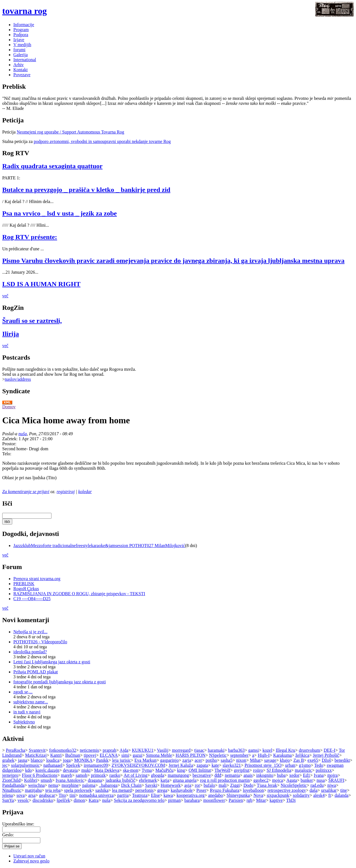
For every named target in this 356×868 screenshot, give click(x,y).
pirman (174, 800)
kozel (267, 750)
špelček (63, 800)
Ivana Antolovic (70, 780)
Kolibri (31, 780)
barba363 (236, 750)
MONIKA (83, 760)
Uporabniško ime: (18, 824)
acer (198, 760)
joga (67, 760)
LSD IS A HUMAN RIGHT (41, 284)
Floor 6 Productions (40, 775)
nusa (321, 780)
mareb (66, 775)
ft (330, 795)
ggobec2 (261, 780)
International (25, 60)
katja (165, 780)
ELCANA (109, 755)
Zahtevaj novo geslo (31, 861)
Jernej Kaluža (181, 765)
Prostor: (9, 444)
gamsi (253, 750)
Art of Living (135, 775)
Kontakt (21, 70)
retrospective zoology (287, 790)
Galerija (21, 55)
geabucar (47, 795)
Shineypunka (238, 795)
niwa (332, 785)
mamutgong (178, 775)
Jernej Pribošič (326, 755)
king (181, 770)
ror (197, 785)
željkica (302, 755)
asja (188, 785)
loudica (53, 760)
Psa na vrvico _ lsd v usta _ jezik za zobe (60, 213)
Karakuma (282, 755)
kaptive (276, 800)
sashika (102, 790)
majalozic (303, 770)
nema (53, 785)
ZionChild (11, 780)
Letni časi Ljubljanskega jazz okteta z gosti (52, 662)
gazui (138, 755)
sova (20, 795)
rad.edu (317, 785)
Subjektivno (24, 722)
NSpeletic (218, 755)
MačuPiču (165, 770)
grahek (8, 760)
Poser (201, 790)
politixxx (324, 770)
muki (86, 770)
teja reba (53, 790)
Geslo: (8, 835)
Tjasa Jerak (267, 785)
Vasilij (163, 750)
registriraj (66, 492)
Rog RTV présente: (30, 237)
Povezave (22, 75)
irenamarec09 (96, 765)
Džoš (326, 760)
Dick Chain (131, 785)
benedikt (342, 760)
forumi (19, 50)
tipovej (90, 755)
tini (72, 795)
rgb (250, 800)
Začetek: (10, 439)
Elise (155, 795)
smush (46, 780)
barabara (192, 800)
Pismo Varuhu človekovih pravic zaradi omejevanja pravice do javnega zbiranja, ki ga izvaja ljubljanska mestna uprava (173, 261)
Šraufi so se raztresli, (32, 321)
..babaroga (108, 785)
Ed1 (306, 775)
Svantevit (37, 750)
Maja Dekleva (107, 770)
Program (21, 30)
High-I (264, 755)
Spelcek (73, 765)
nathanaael (53, 765)
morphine (70, 785)
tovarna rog (24, 11)
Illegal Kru (285, 750)
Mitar (261, 800)
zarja (187, 760)
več (5, 296)
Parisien (236, 800)
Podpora (21, 35)
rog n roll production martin (225, 780)
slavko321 (232, 765)
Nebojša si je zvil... (30, 632)
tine (343, 790)
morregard (181, 750)
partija (123, 795)
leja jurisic (121, 760)
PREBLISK (24, 584)
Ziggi (235, 785)
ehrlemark (148, 780)
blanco (37, 760)
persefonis (144, 790)
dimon (79, 800)
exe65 (313, 760)
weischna (36, 785)
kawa (168, 795)
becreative (202, 775)
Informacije (24, 25)
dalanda (342, 795)
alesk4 (319, 795)
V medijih (22, 45)
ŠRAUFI (336, 780)
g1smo (305, 765)
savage (270, 760)
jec (5, 765)
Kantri (56, 755)
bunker (307, 780)
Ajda (124, 750)
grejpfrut (242, 770)
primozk (98, 775)
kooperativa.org (191, 795)
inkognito (265, 775)
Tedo (319, 765)
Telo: (7, 454)
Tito (62, 795)
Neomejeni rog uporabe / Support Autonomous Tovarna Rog (71, 132)
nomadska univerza (96, 795)
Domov (9, 407)
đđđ (218, 775)
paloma (89, 785)
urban (290, 765)
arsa (32, 795)
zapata (202, 765)
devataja (70, 770)
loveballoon (253, 790)
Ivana (319, 775)
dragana (95, 780)
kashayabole (182, 790)
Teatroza (140, 795)
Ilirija (11, 334)
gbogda (158, 775)
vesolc (23, 800)
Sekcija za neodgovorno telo (139, 800)
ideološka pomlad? (30, 652)
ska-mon (131, 770)
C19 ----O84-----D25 (32, 599)
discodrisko (43, 800)
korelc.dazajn (47, 770)
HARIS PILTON (190, 755)
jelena (8, 795)
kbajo (285, 760)
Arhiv (18, 65)
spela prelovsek (78, 790)
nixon (241, 760)
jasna (23, 760)
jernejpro (10, 775)
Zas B (299, 760)
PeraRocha (15, 750)
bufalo (209, 785)
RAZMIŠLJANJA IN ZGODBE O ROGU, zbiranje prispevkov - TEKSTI (79, 594)
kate (215, 765)
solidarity (301, 795)
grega (162, 790)
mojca (277, 780)
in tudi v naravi (27, 712)
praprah (109, 750)
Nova (258, 795)
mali (222, 785)
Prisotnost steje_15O (263, 765)
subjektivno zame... (31, 702)
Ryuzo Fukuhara (225, 790)
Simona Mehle (159, 755)
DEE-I (330, 750)
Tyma (147, 770)
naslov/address (18, 379)
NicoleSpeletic (294, 785)
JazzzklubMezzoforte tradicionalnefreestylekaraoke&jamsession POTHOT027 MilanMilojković (99, 546)
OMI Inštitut (200, 770)
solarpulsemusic (25, 765)
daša (313, 790)
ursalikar (329, 790)
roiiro (258, 770)
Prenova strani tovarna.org (37, 579)
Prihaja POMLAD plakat (36, 672)
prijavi (44, 492)
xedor (294, 775)
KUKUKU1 (143, 750)
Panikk (102, 760)
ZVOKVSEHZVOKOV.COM (138, 765)
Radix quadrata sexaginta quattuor (52, 166)
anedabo (215, 795)
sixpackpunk (278, 795)
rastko (115, 775)
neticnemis (89, 750)
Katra (94, 800)
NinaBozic (12, 790)
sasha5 (227, 760)
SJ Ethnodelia (279, 770)
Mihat (255, 760)
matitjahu (33, 790)
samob (81, 775)
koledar (85, 492)
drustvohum (309, 750)
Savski (151, 785)
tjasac (199, 750)
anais (248, 775)
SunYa (8, 800)
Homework (170, 785)
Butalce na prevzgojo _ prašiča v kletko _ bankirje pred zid (86, 190)
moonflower (214, 800)
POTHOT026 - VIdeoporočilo (40, 642)
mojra (332, 775)
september (239, 755)
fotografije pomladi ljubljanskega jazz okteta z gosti (60, 682)
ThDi (291, 800)
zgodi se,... (23, 692)
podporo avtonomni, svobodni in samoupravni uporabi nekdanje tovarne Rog (102, 141)
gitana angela (185, 780)
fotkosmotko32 (63, 750)
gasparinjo (170, 760)
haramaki (216, 750)
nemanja (232, 775)
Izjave (19, 40)
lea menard (122, 790)
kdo (28, 770)
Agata (291, 780)
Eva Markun (145, 760)
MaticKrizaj (36, 755)
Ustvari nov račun (29, 856)
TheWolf (222, 770)
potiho (211, 760)
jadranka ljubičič (120, 780)
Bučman (73, 755)
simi (125, 755)
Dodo (248, 785)
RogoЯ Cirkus (26, 589)
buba (281, 775)
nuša (23, 434)
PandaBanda (13, 785)
